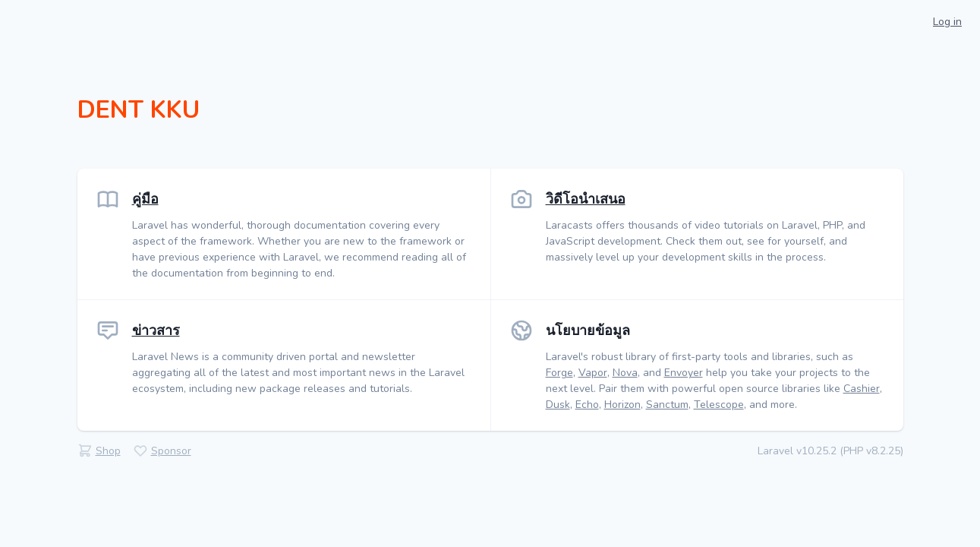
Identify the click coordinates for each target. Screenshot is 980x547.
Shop (108, 451)
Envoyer (684, 373)
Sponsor (171, 451)
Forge (559, 373)
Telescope (719, 405)
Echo (587, 405)
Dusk (558, 405)
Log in (947, 22)
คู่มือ (145, 199)
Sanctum (667, 405)
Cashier (862, 389)
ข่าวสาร (156, 330)
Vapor (593, 373)
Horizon (622, 405)
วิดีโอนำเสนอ (586, 199)
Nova (625, 373)
